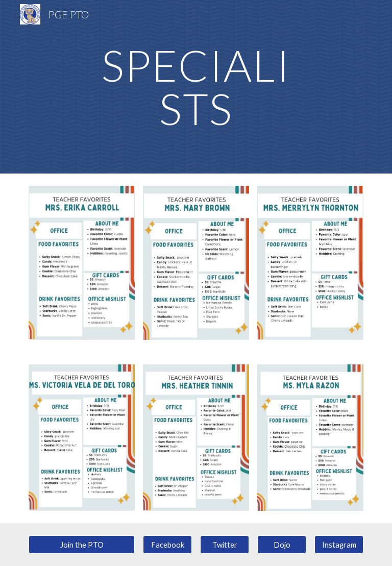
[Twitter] (224, 545)
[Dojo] (281, 545)
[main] (196, 87)
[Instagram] (339, 545)
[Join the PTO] (81, 545)
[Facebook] (167, 545)
